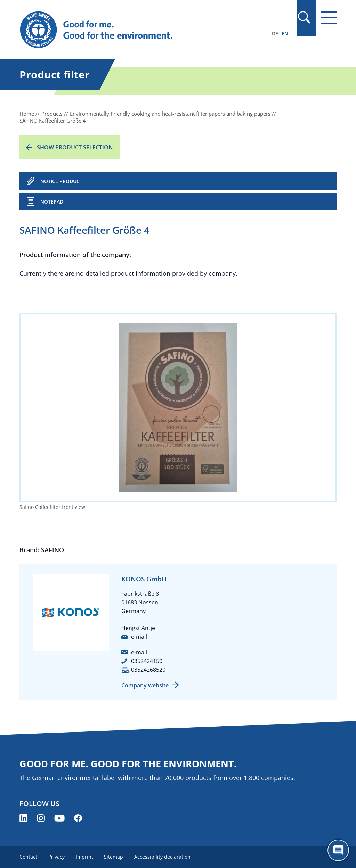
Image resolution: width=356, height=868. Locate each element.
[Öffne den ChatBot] (338, 850)
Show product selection (75, 147)
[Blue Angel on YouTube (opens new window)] (59, 818)
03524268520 (148, 670)
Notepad (52, 202)
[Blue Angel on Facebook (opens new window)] (78, 818)
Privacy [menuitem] (56, 857)
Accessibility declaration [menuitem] (163, 857)
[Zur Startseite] (130, 30)
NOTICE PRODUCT (61, 181)
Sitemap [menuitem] (114, 857)
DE (275, 34)
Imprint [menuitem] (84, 857)
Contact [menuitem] (28, 857)
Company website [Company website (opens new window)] (145, 685)
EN (285, 34)
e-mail (139, 637)
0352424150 (147, 661)
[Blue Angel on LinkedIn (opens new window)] (23, 818)
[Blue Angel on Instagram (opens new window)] (41, 818)
